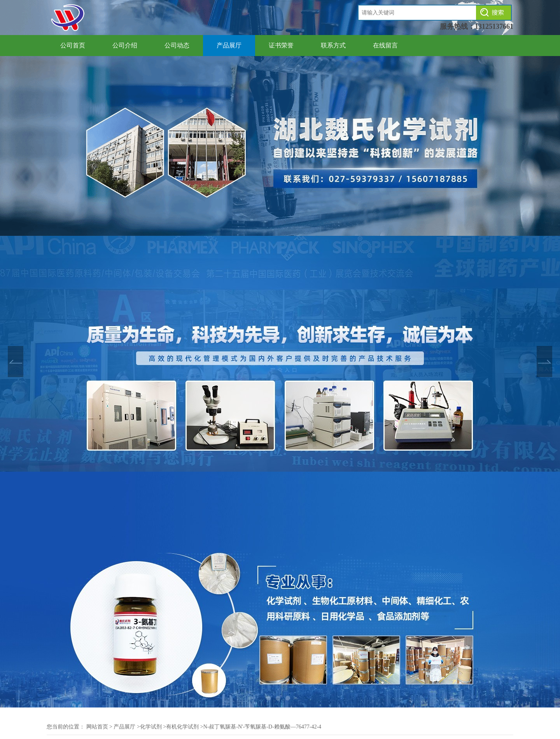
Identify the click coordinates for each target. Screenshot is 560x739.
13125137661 (494, 26)
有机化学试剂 (182, 727)
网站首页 (97, 727)
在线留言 (385, 45)
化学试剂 (151, 727)
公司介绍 (125, 45)
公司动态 (177, 45)
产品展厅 (229, 45)
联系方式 (333, 45)
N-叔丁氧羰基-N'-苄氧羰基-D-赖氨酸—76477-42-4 (262, 727)
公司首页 (73, 45)
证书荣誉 (281, 45)
